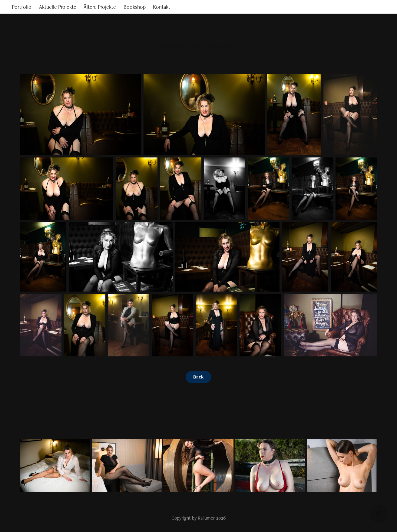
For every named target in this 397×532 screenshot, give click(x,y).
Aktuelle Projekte (58, 7)
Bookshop (135, 7)
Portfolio (22, 7)
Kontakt (162, 7)
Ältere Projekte (100, 7)
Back (198, 377)
